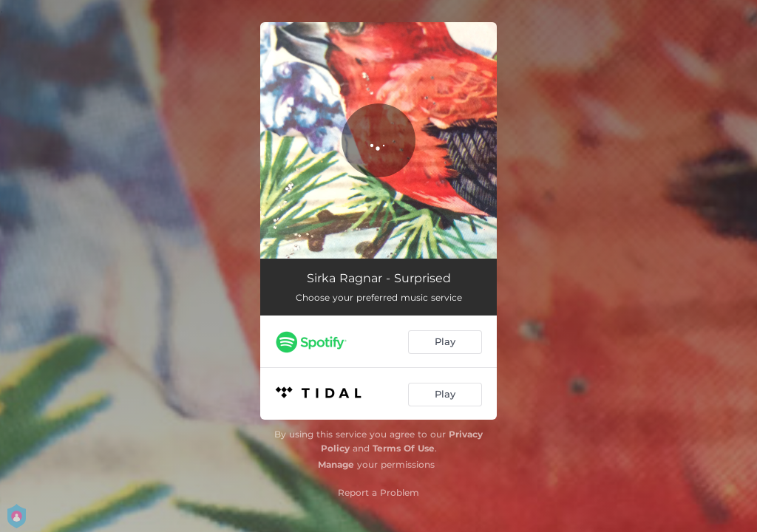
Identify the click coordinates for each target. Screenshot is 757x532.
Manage (336, 464)
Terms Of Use (404, 448)
